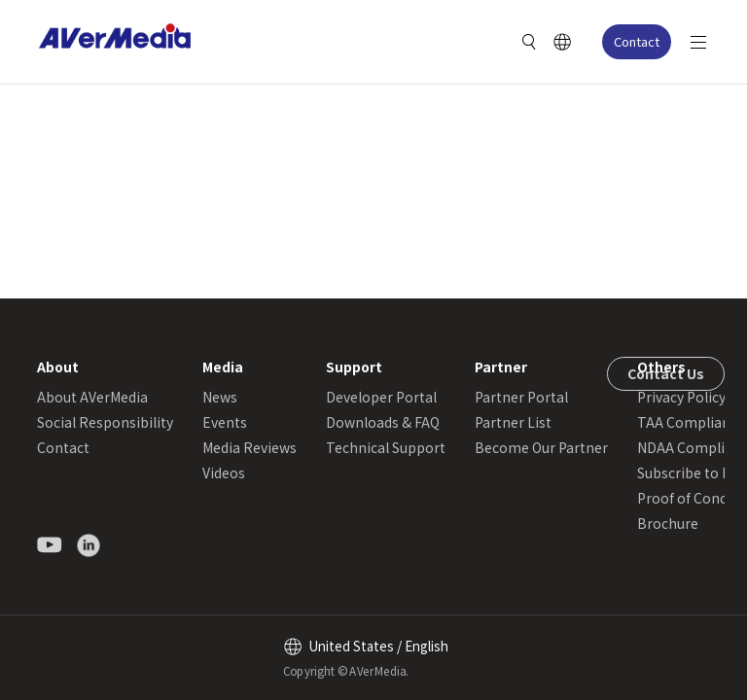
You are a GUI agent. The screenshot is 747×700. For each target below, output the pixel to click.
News (220, 397)
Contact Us (666, 373)
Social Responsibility (105, 422)
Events (225, 422)
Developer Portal (381, 397)
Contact (637, 41)
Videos (224, 472)
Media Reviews (249, 447)
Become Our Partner (541, 447)
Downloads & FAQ (383, 422)
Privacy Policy (681, 397)
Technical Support (386, 447)
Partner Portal (521, 397)
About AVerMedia (92, 397)
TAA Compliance (691, 422)
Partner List (513, 422)
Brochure (668, 523)
